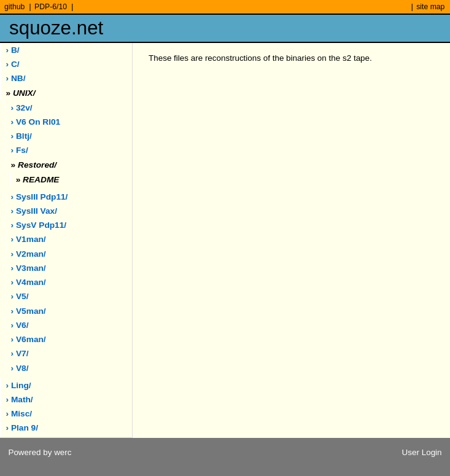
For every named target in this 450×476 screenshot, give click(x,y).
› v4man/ (29, 282)
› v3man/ (29, 268)
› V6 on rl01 (36, 122)
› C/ (13, 64)
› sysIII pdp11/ (40, 197)
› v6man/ (29, 339)
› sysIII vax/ (34, 211)
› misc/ (19, 414)
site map (430, 7)
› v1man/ (29, 239)
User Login (422, 452)
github (14, 7)
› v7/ (20, 353)
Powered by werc (40, 452)
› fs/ (20, 150)
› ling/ (19, 385)
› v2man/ (29, 254)
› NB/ (16, 78)
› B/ (13, 50)
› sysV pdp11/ (39, 225)
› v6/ (20, 325)
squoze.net (56, 28)
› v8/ (20, 368)
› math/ (20, 400)
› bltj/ (21, 136)
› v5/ (20, 296)
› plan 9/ (22, 428)
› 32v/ (22, 108)
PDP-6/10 (51, 7)
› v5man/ (29, 311)
